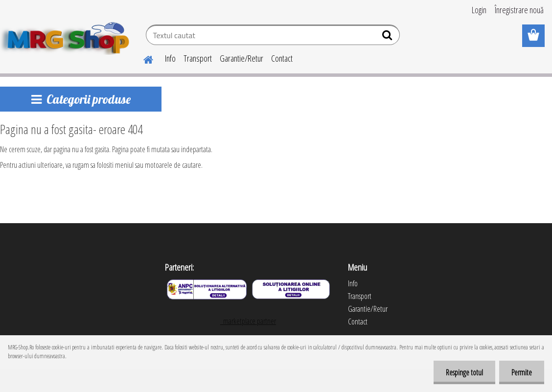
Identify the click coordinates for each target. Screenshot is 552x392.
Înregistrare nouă (519, 10)
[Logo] (67, 36)
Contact (282, 58)
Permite (522, 372)
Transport (198, 58)
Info (170, 58)
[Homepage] (142, 58)
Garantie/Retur (241, 58)
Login (479, 10)
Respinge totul (464, 372)
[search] (388, 37)
